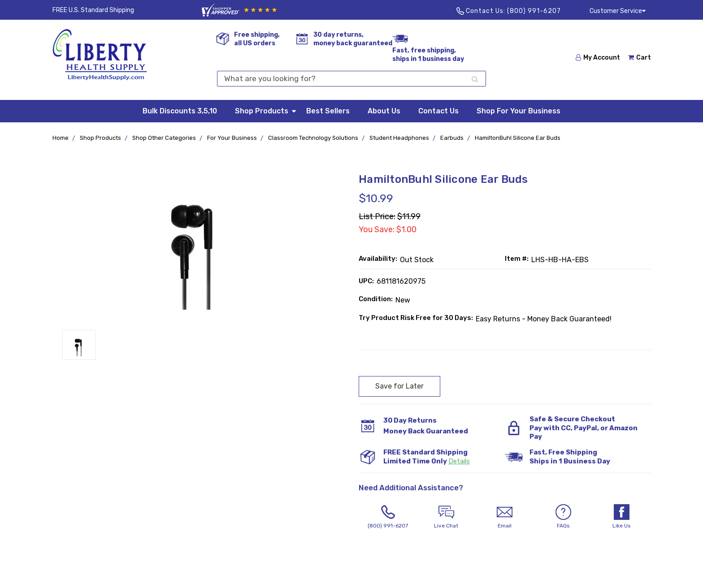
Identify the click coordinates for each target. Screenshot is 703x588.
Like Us (621, 517)
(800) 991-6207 (534, 11)
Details (459, 461)
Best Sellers (328, 111)
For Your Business (232, 138)
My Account (598, 58)
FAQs (563, 517)
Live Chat (446, 517)
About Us (384, 111)
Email (505, 517)
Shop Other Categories (164, 138)
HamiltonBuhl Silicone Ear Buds (518, 138)
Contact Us (438, 111)
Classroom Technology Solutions (313, 138)
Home (61, 138)
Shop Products (266, 110)
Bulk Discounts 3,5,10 (180, 111)
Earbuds (452, 138)
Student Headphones (399, 138)
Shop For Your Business (519, 111)
